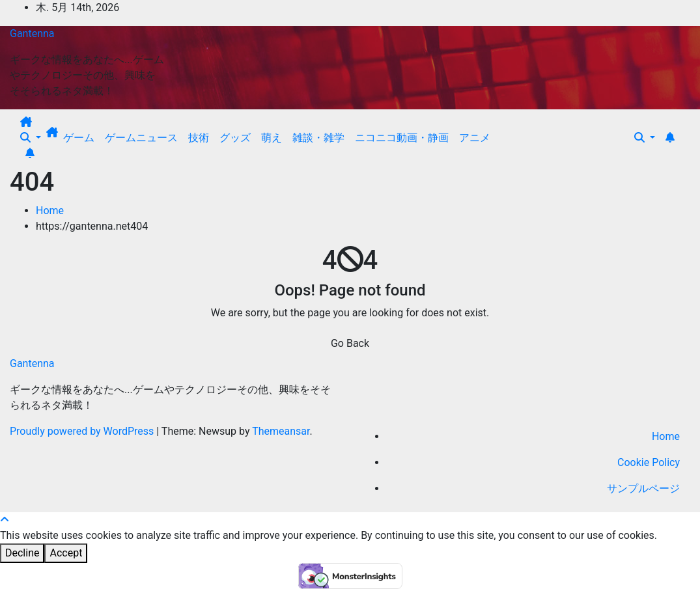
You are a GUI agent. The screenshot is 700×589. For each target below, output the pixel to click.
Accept (66, 553)
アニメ (475, 138)
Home (50, 211)
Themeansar (281, 431)
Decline (22, 553)
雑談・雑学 (318, 138)
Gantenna (32, 34)
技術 (199, 138)
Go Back (350, 343)
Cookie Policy (649, 462)
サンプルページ (643, 488)
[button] (31, 138)
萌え (272, 138)
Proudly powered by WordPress (83, 431)
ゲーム (79, 138)
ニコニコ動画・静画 (402, 138)
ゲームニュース (141, 138)
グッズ (235, 138)
